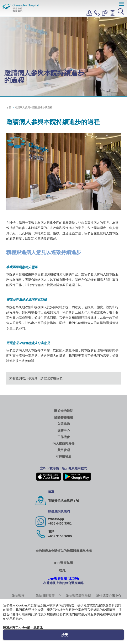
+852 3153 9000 (60, 536)
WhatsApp (56, 519)
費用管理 (64, 450)
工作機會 (64, 437)
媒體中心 (64, 430)
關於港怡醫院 (64, 411)
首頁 (9, 107)
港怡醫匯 (18, 595)
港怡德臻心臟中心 (109, 595)
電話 (51, 532)
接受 (65, 635)
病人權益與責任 (63, 443)
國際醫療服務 (64, 417)
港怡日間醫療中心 (48, 595)
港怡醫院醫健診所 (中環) (79, 598)
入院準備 (64, 424)
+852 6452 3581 (60, 523)
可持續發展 (63, 456)
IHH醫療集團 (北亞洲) (64, 579)
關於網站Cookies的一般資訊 (23, 627)
